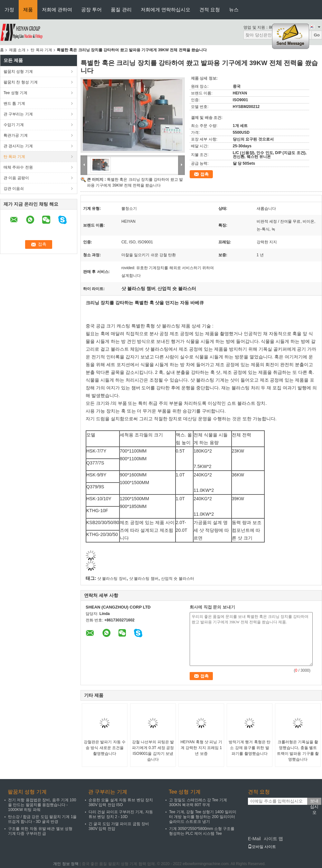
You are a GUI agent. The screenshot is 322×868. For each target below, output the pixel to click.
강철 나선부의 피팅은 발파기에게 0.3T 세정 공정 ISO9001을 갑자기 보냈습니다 (153, 751)
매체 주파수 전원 (18, 167)
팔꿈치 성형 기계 (18, 72)
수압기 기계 (14, 125)
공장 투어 (91, 10)
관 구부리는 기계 (18, 114)
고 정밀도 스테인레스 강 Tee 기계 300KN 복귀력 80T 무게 (198, 802)
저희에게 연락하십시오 (166, 10)
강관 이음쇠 (14, 189)
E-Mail (254, 839)
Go (317, 35)
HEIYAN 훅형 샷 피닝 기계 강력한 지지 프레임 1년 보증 (201, 748)
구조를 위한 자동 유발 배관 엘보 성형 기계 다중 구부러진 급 (40, 831)
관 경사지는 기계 (18, 146)
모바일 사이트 (262, 847)
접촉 (204, 174)
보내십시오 (314, 802)
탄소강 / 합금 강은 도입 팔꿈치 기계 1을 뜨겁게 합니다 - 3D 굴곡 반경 (42, 819)
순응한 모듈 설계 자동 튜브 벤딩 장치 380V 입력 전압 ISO (121, 802)
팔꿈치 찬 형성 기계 (21, 82)
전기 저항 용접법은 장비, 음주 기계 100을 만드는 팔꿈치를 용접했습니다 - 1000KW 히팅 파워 (42, 805)
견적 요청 (210, 10)
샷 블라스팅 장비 (112, 579)
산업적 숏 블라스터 (178, 579)
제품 (28, 10)
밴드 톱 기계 (14, 103)
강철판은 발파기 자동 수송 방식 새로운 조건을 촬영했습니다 (105, 748)
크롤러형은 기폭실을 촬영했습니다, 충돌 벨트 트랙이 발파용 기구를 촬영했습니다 (298, 751)
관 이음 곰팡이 (16, 178)
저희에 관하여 (57, 10)
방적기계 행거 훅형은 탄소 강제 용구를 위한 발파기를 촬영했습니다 (250, 748)
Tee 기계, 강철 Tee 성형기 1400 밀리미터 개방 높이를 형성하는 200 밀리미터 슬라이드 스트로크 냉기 (203, 817)
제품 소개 (17, 50)
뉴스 (234, 10)
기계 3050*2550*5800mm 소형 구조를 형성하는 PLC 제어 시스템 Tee (202, 831)
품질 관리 (121, 10)
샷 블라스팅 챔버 (144, 579)
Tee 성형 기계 (15, 93)
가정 (9, 10)
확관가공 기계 (16, 135)
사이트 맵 (273, 839)
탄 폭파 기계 (41, 50)
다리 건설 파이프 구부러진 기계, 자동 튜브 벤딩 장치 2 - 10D (121, 814)
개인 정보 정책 (66, 864)
